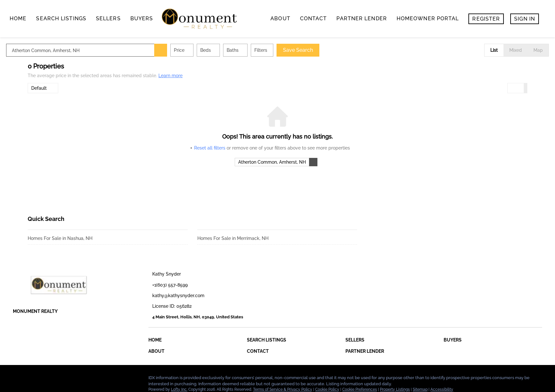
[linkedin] (31, 379)
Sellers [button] (108, 18)
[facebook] (18, 379)
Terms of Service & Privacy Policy (283, 389)
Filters (282, 50)
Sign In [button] (525, 19)
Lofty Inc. (179, 389)
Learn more (170, 76)
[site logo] (73, 285)
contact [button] (314, 18)
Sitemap (420, 389)
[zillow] (43, 379)
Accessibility (442, 389)
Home (18, 18)
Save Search (320, 50)
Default (39, 88)
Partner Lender (362, 18)
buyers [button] (142, 18)
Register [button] (486, 19)
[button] (182, 50)
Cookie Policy (327, 389)
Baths (254, 50)
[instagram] (56, 379)
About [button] (280, 18)
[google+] (69, 379)
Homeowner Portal (428, 18)
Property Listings (395, 389)
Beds (227, 50)
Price (201, 50)
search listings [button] (61, 18)
